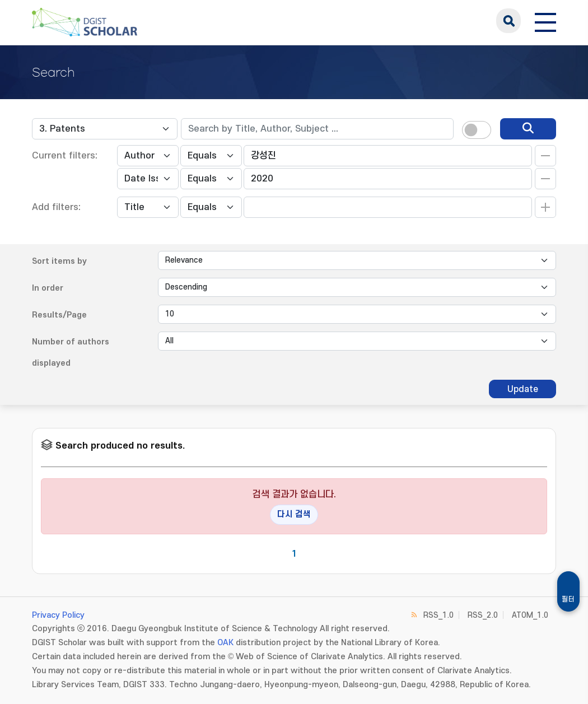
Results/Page (59, 315)
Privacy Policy (58, 615)
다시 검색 (294, 514)
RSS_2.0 (483, 615)
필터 (568, 599)
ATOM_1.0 (530, 615)
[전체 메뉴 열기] (545, 21)
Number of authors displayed (71, 353)
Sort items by (59, 261)
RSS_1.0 (438, 615)
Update (523, 389)
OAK (225, 643)
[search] (528, 129)
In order (48, 288)
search (508, 21)
